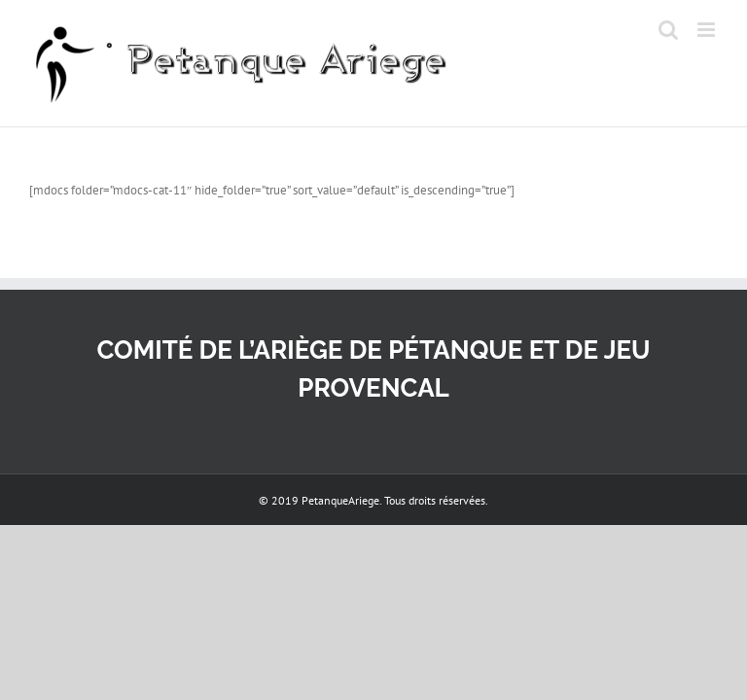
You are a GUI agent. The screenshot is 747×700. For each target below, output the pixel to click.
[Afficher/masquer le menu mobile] (708, 30)
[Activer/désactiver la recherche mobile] (668, 30)
